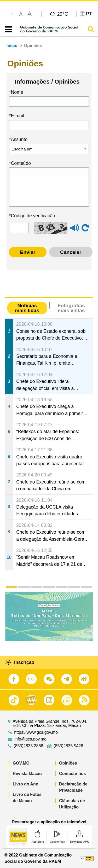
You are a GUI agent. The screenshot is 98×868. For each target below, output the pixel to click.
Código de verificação (33, 216)
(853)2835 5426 (68, 746)
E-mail (18, 116)
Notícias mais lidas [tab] (27, 308)
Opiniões (68, 763)
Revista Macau (27, 774)
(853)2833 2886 (28, 746)
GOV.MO (21, 763)
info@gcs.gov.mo (30, 739)
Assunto (19, 139)
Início (12, 46)
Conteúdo (21, 163)
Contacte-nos (72, 774)
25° (63, 14)
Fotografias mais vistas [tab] (71, 308)
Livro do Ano (26, 784)
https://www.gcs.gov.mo (36, 732)
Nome (17, 92)
